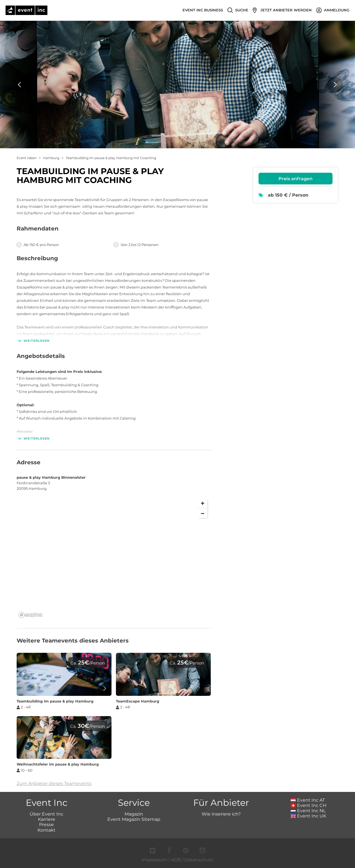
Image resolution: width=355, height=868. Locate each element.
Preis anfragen (296, 179)
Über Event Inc (46, 814)
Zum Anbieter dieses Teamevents (54, 783)
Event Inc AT (308, 800)
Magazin (134, 814)
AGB (176, 860)
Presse (46, 825)
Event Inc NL (308, 811)
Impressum (155, 860)
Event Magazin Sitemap (134, 819)
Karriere (47, 819)
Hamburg (51, 158)
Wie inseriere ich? (221, 814)
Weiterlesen (33, 341)
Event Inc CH (309, 805)
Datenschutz (199, 860)
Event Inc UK (309, 816)
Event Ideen (27, 158)
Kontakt (46, 830)
